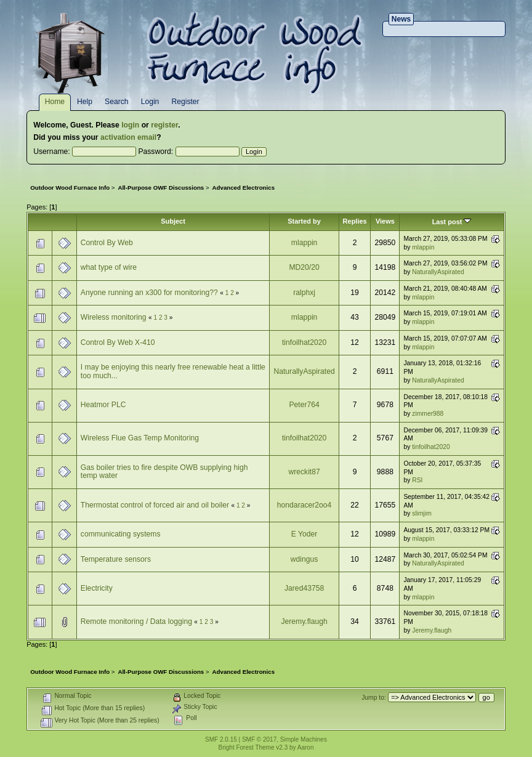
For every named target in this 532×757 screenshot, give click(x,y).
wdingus (304, 559)
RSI (417, 480)
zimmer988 (428, 414)
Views (385, 221)
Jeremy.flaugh (304, 621)
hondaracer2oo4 (304, 505)
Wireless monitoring (114, 317)
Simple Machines (304, 739)
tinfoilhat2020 (304, 342)
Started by (304, 221)
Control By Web (107, 243)
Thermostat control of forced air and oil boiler (155, 505)
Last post (452, 222)
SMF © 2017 (259, 739)
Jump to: (374, 698)
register (164, 125)
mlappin (304, 243)
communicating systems (121, 534)
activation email (128, 137)
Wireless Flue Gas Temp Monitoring (140, 438)
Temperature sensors (116, 559)
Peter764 (304, 405)
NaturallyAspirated (438, 272)
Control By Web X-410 (118, 342)
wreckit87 (304, 472)
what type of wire (109, 267)
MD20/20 (304, 267)
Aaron (306, 747)
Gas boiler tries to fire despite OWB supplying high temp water (164, 472)
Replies (355, 221)
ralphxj (304, 293)
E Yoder (304, 534)
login (130, 125)
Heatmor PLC (103, 405)
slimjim (422, 513)
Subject (173, 221)
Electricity (97, 588)
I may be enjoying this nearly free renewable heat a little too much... (173, 371)
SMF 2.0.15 (221, 739)
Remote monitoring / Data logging (136, 621)
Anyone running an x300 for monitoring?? (149, 293)
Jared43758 (304, 588)
